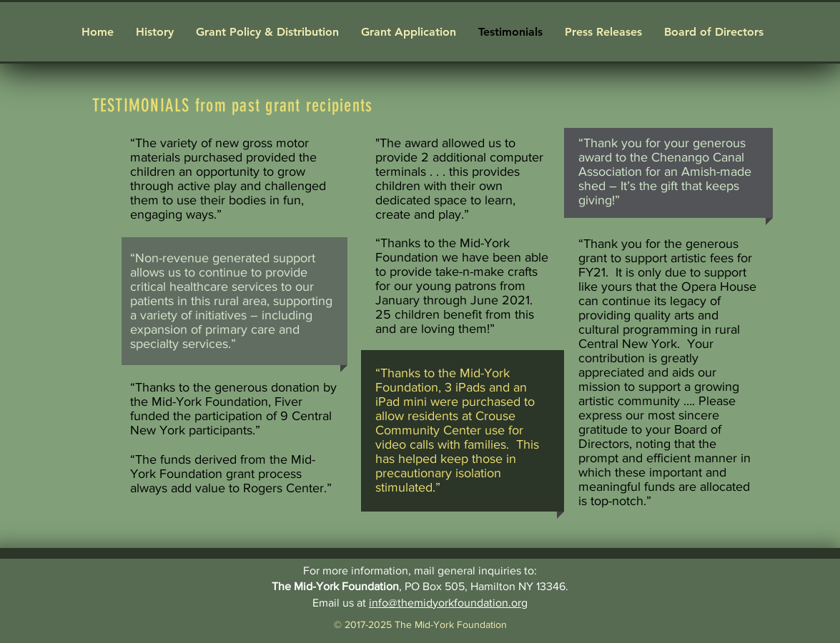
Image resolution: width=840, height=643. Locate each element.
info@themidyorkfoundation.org (448, 603)
